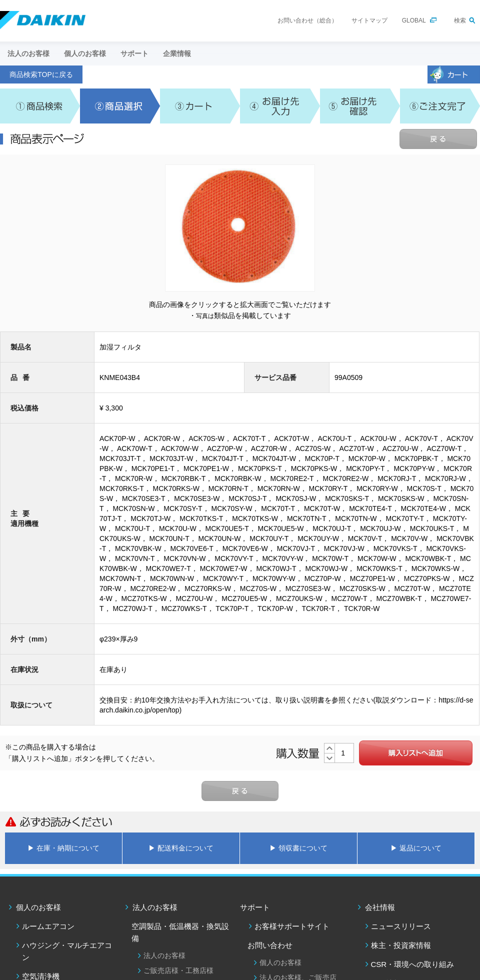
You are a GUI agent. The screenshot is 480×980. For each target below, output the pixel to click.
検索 (460, 20)
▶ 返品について (416, 848)
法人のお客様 (155, 907)
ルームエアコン (48, 926)
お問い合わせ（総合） (307, 20)
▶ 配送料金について (181, 848)
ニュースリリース (401, 926)
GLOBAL (414, 20)
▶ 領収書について (298, 848)
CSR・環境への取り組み (413, 964)
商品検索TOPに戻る (41, 74)
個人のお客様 (38, 907)
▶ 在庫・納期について (63, 848)
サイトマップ (369, 20)
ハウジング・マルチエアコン (67, 951)
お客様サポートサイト (292, 926)
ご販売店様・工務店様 (178, 970)
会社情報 (380, 907)
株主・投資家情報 (401, 945)
